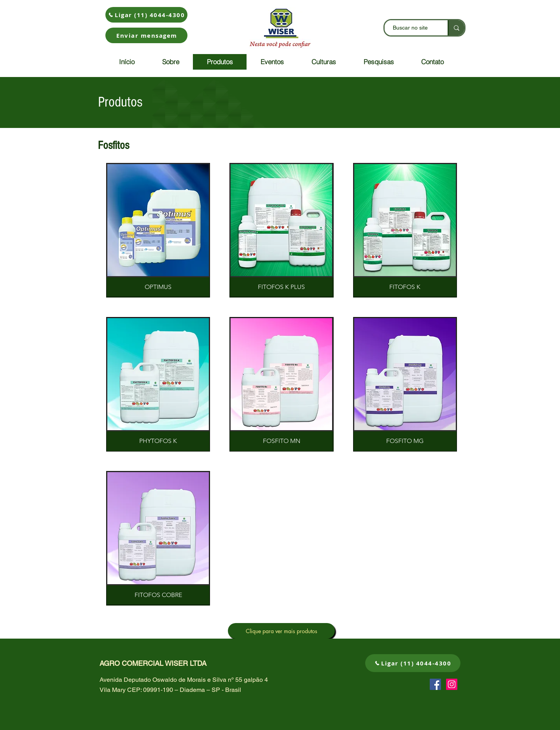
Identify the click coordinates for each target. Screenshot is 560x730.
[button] (146, 35)
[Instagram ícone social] (452, 684)
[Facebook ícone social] (435, 684)
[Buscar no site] (410, 28)
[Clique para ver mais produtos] (281, 631)
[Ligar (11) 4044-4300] (146, 15)
